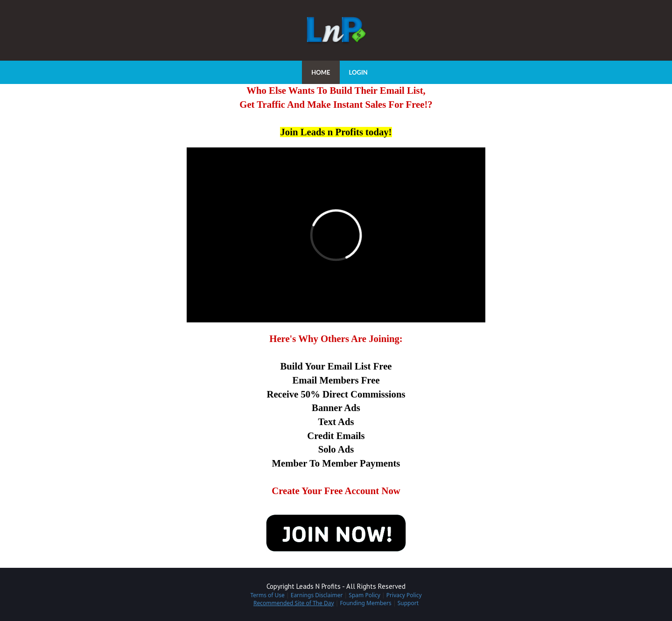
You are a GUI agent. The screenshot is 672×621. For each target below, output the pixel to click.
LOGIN (358, 72)
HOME (321, 72)
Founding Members (365, 603)
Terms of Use (267, 595)
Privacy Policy (404, 595)
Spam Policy (364, 595)
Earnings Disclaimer (317, 595)
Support (408, 603)
